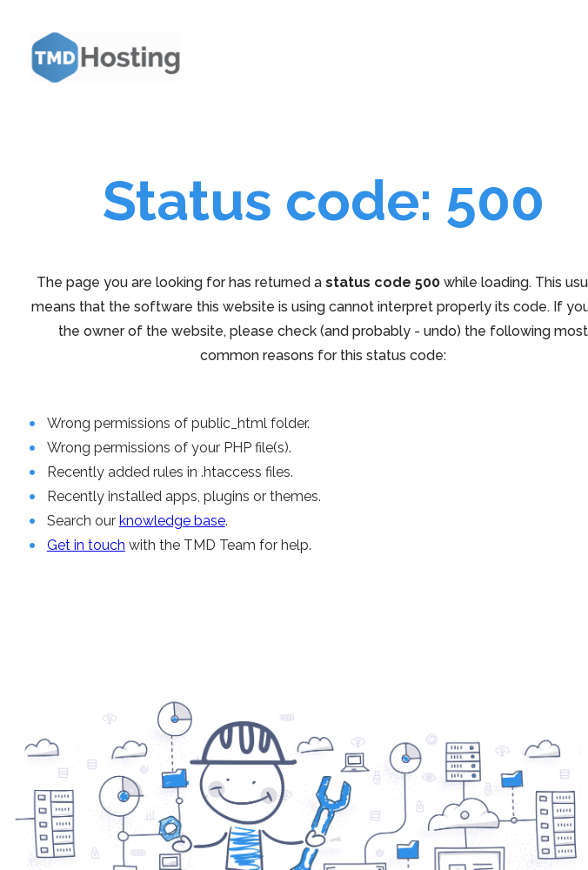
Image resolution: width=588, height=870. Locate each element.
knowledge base (172, 521)
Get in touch (86, 545)
